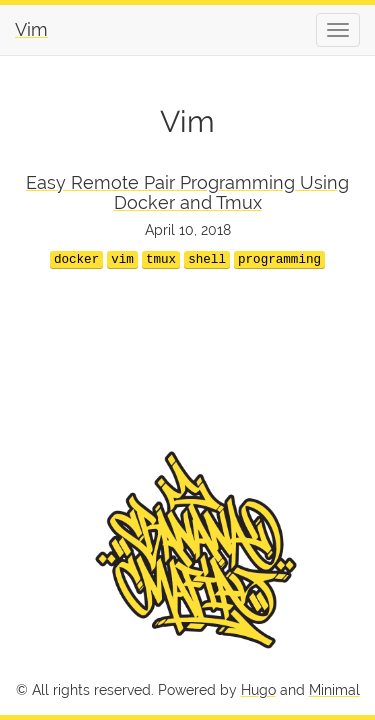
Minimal (334, 690)
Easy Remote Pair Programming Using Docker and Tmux (187, 192)
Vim (31, 29)
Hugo (258, 690)
